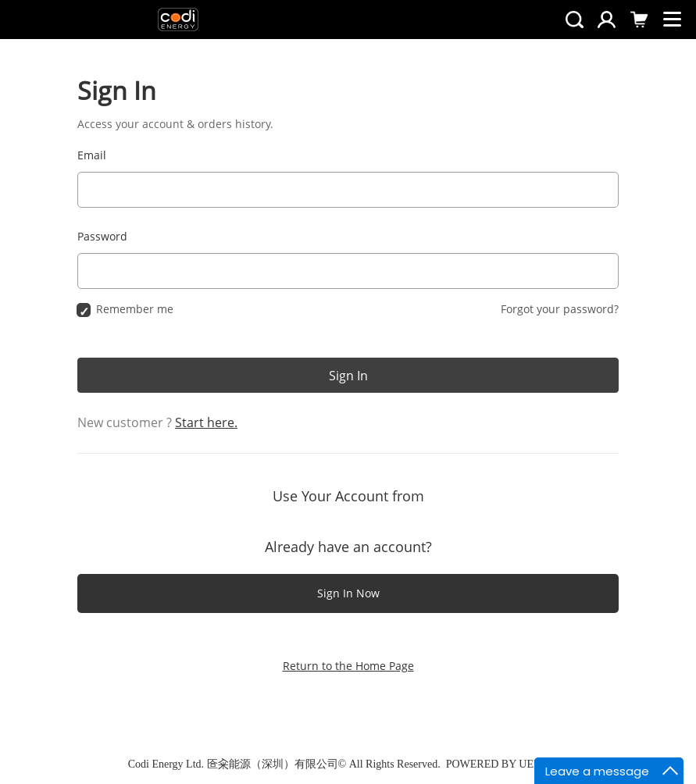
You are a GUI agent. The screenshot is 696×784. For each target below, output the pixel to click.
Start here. (206, 422)
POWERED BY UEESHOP (507, 764)
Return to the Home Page (348, 666)
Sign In (348, 376)
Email (92, 155)
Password (102, 236)
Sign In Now (348, 593)
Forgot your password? (560, 309)
